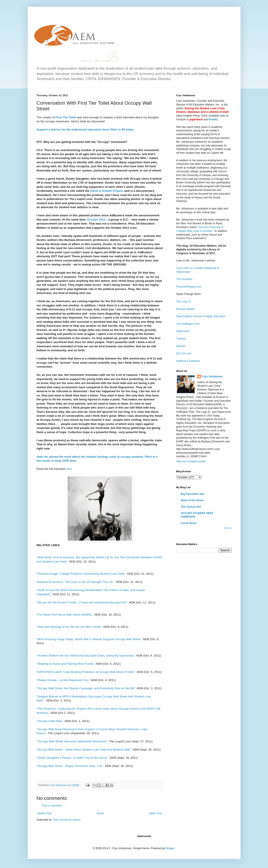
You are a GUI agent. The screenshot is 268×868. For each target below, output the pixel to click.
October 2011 (96, 220)
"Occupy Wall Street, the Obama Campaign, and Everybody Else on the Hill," (86, 688)
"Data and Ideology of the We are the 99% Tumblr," (70, 627)
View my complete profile (191, 461)
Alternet (181, 346)
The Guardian (184, 279)
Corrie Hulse (189, 523)
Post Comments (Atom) (67, 820)
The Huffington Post (188, 324)
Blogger (170, 848)
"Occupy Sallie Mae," (50, 721)
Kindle (213, 119)
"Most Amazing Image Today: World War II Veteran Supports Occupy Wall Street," (89, 639)
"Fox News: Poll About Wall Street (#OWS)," (65, 615)
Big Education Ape (193, 494)
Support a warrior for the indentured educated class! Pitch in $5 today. (86, 130)
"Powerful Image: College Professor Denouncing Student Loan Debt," (81, 574)
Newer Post (45, 813)
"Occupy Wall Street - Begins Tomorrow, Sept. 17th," (70, 766)
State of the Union (192, 500)
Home (100, 813)
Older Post (156, 813)
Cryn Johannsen (212, 376)
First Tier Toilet (66, 117)
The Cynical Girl (191, 507)
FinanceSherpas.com (189, 287)
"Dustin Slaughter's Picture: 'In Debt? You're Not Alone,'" (73, 758)
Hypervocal (183, 331)
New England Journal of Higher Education (201, 316)
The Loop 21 (184, 301)
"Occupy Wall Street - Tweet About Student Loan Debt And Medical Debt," (84, 750)
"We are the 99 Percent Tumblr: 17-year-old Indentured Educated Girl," (82, 602)
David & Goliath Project (106, 191)
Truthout (181, 339)
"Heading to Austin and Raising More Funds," (66, 664)
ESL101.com (184, 353)
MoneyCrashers (186, 309)
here (69, 469)
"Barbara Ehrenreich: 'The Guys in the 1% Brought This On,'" (76, 582)
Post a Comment (52, 806)
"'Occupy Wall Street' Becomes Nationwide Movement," (73, 741)
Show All (228, 528)
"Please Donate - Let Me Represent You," (63, 680)
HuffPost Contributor (188, 361)
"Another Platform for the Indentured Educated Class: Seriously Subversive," (86, 656)
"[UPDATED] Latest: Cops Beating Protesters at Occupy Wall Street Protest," (86, 672)
